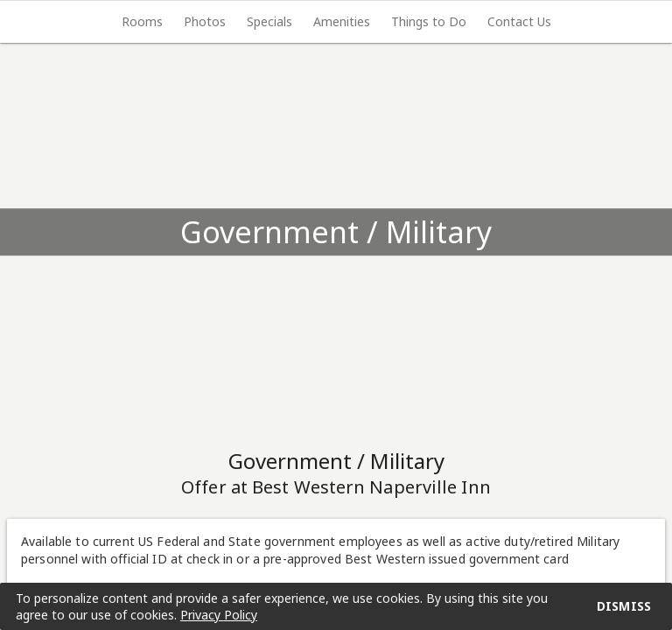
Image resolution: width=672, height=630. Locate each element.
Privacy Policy (219, 615)
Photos (205, 21)
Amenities (342, 21)
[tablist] (336, 22)
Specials (269, 21)
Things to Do (429, 21)
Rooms (142, 21)
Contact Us (519, 21)
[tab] (142, 22)
